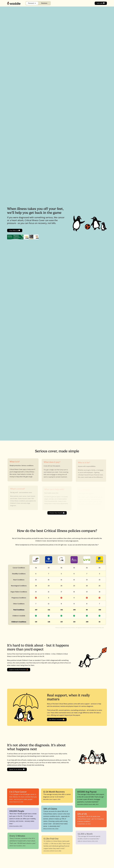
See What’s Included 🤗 (57, 720)
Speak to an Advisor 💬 (17, 770)
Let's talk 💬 (101, 3)
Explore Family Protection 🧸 (19, 670)
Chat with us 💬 (15, 230)
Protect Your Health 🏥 (57, 513)
